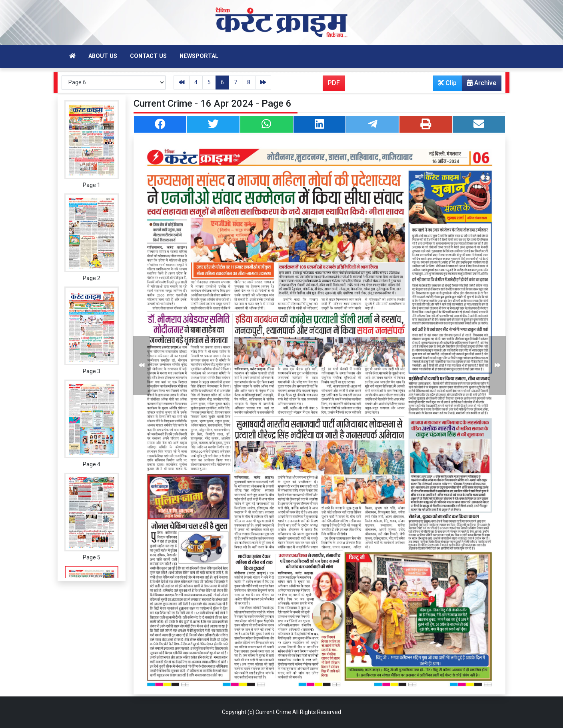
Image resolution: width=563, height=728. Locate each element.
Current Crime (273, 712)
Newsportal (199, 56)
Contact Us (148, 56)
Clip (447, 83)
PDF (334, 83)
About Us (103, 56)
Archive (479, 85)
